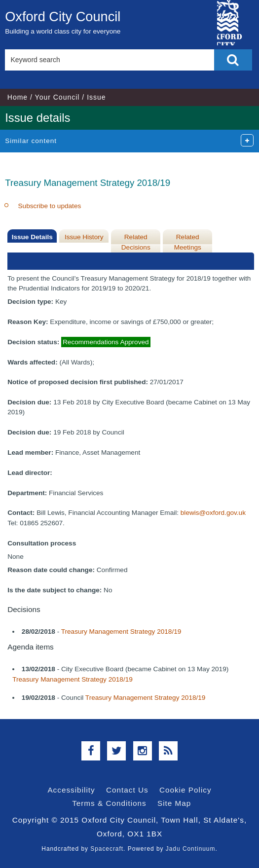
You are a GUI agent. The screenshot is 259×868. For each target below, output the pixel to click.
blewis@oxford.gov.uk (213, 513)
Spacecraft (107, 849)
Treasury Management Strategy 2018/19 (121, 632)
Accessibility (71, 790)
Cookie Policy (185, 790)
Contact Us (127, 790)
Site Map (174, 803)
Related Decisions (136, 242)
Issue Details (32, 237)
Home (18, 97)
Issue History (84, 237)
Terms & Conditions (109, 803)
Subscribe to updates (50, 206)
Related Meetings (188, 242)
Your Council (57, 97)
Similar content (31, 141)
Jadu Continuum (191, 849)
